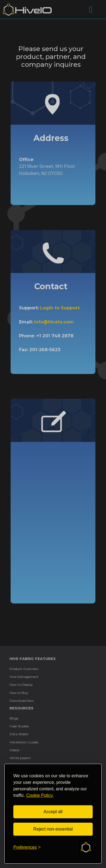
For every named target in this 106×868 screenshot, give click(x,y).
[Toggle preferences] (27, 847)
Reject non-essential (53, 829)
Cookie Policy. (40, 795)
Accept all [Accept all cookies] (53, 812)
